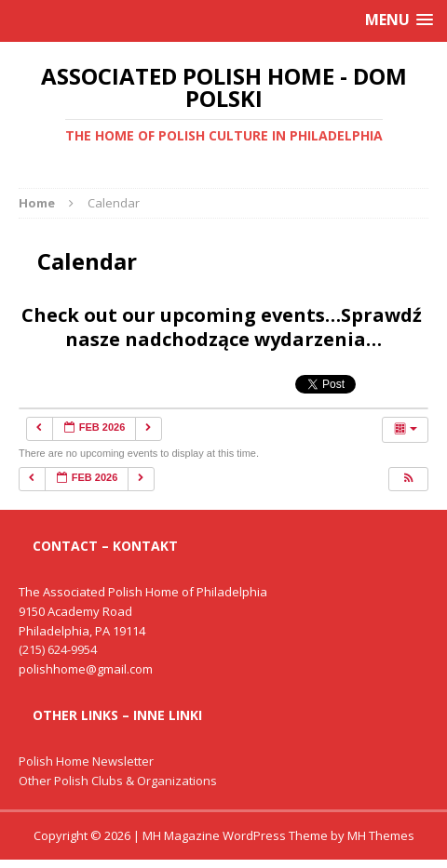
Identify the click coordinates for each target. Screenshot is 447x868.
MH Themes (381, 835)
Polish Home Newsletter (86, 761)
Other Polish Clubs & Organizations (118, 781)
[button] (408, 479)
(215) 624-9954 (58, 649)
